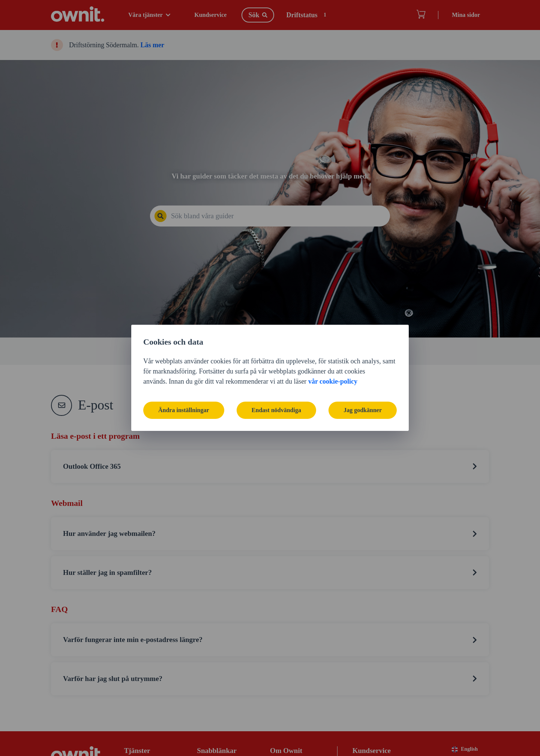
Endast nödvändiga (276, 410)
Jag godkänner (363, 410)
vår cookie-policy (333, 381)
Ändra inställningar (184, 410)
